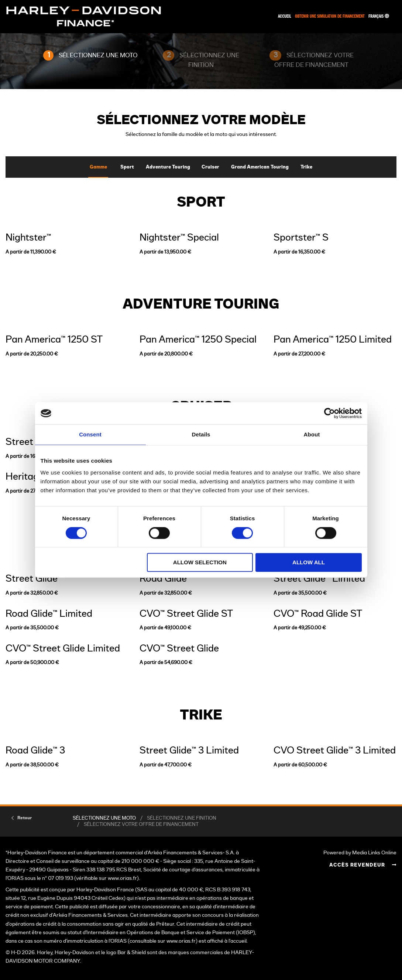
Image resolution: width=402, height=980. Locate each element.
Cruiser (210, 167)
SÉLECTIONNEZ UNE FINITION (182, 818)
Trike (306, 167)
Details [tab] (201, 434)
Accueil (285, 16)
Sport (127, 167)
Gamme (98, 167)
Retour (25, 818)
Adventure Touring (168, 167)
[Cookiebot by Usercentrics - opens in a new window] (329, 413)
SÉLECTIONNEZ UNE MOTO (104, 818)
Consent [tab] (90, 434)
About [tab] (312, 434)
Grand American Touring (260, 167)
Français (379, 16)
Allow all (309, 563)
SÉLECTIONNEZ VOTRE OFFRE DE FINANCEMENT (141, 825)
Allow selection (200, 563)
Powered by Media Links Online (360, 853)
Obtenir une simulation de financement (330, 16)
